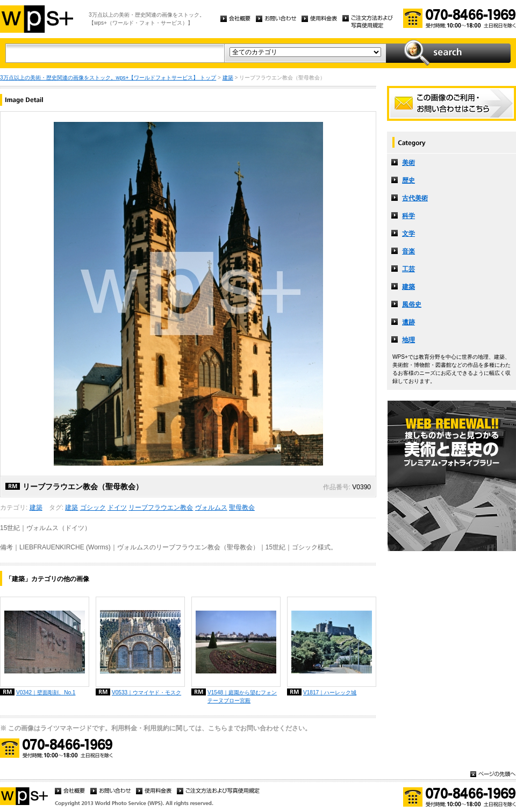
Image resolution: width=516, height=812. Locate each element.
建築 (228, 78)
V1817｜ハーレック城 (330, 693)
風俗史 (412, 305)
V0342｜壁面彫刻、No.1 (46, 693)
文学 (408, 234)
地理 (408, 340)
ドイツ (117, 508)
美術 (408, 163)
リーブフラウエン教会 (161, 508)
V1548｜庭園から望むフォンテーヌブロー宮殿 (242, 697)
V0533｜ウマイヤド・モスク (146, 693)
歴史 (408, 180)
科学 (408, 216)
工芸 (408, 269)
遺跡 (408, 322)
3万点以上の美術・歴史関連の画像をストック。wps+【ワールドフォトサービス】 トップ (108, 78)
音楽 (408, 251)
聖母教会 (242, 508)
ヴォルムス (211, 508)
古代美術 (415, 198)
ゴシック (93, 508)
